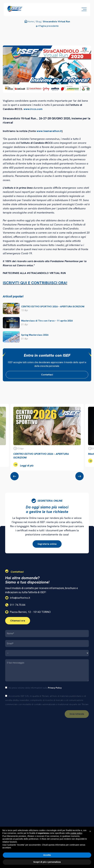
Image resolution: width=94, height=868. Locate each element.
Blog (38, 21)
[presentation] (15, 476)
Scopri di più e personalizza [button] (47, 862)
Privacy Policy (55, 688)
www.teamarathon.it (49, 131)
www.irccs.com (33, 109)
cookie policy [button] (76, 833)
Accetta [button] (47, 855)
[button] (90, 831)
